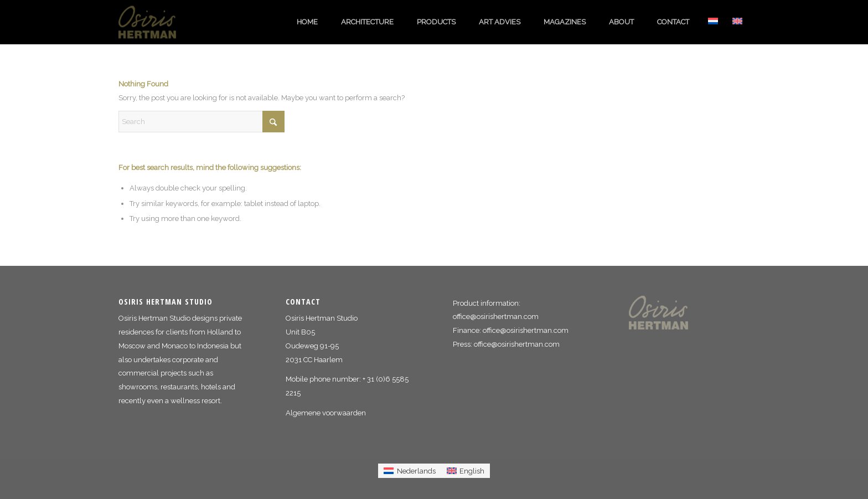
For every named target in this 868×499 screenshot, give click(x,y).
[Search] (201, 122)
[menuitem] (307, 22)
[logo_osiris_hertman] (154, 22)
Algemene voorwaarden (326, 413)
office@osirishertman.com (496, 317)
